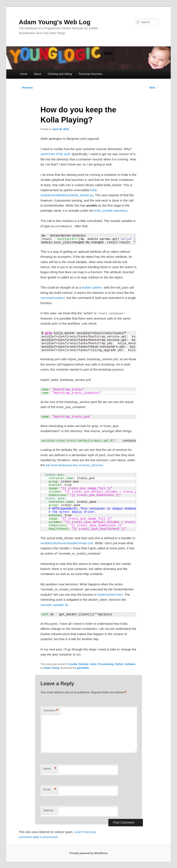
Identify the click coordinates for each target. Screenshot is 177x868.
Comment (51, 711)
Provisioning (106, 664)
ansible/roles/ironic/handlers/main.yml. (67, 543)
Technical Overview (90, 74)
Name (50, 769)
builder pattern (92, 287)
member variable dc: (55, 605)
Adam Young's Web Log (55, 22)
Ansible (73, 664)
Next (154, 88)
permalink (83, 668)
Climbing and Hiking (60, 74)
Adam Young (51, 668)
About (37, 74)
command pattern (53, 298)
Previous (26, 88)
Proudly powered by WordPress (88, 853)
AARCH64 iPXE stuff (55, 154)
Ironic (93, 664)
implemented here (110, 595)
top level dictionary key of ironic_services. (75, 465)
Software (130, 664)
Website (48, 810)
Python (119, 664)
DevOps (84, 664)
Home (24, 74)
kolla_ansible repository (111, 210)
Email (50, 790)
